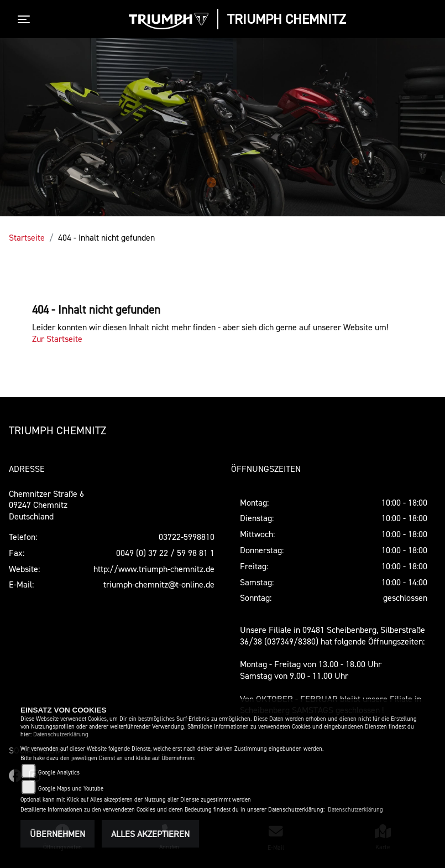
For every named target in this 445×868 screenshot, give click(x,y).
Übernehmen (57, 834)
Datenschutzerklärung (61, 734)
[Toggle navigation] (26, 19)
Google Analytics (59, 773)
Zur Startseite (57, 339)
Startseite (27, 237)
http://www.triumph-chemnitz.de (154, 569)
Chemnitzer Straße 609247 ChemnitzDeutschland (46, 505)
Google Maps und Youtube (71, 789)
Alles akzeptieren (150, 834)
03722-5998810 (187, 537)
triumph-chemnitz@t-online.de (159, 584)
